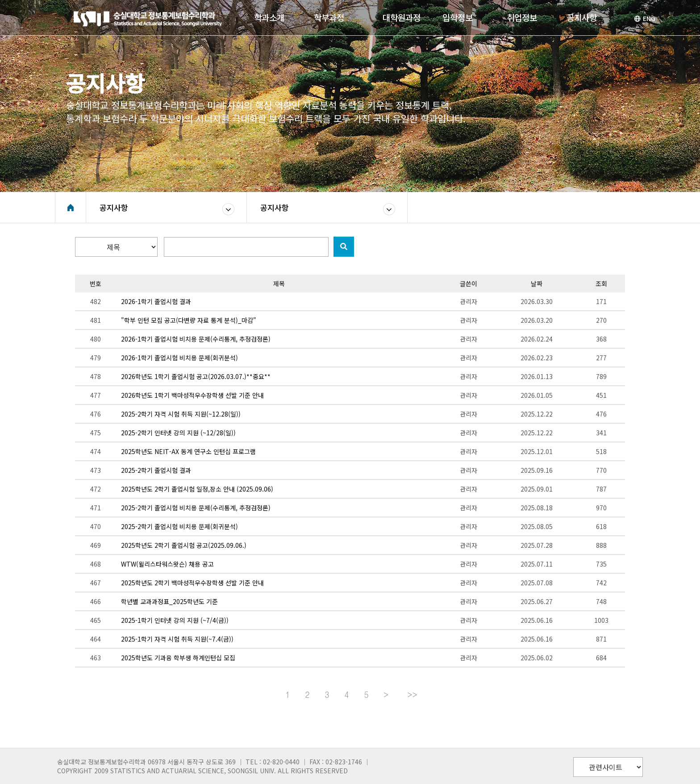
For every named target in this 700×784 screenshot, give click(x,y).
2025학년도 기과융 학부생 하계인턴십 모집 (178, 658)
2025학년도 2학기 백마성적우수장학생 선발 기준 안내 (192, 583)
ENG (645, 18)
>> (412, 694)
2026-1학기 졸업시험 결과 (156, 301)
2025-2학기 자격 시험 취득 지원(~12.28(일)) (181, 414)
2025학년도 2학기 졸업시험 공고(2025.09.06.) (184, 545)
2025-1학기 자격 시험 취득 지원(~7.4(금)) (177, 639)
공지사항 (114, 207)
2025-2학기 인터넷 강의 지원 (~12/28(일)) (178, 433)
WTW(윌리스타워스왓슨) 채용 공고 (167, 564)
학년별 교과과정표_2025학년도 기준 (169, 601)
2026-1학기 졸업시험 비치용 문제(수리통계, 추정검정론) (196, 339)
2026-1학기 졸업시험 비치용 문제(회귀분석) (179, 358)
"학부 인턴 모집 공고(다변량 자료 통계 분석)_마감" (189, 320)
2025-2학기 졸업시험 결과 (156, 470)
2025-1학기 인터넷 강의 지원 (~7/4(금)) (175, 620)
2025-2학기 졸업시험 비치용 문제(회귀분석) (179, 526)
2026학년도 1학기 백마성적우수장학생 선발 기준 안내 (192, 395)
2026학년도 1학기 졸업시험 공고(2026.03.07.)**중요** (196, 376)
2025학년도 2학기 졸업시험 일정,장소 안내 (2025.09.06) (197, 489)
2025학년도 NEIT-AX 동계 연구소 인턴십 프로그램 (188, 451)
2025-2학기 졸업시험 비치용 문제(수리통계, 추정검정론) (196, 508)
